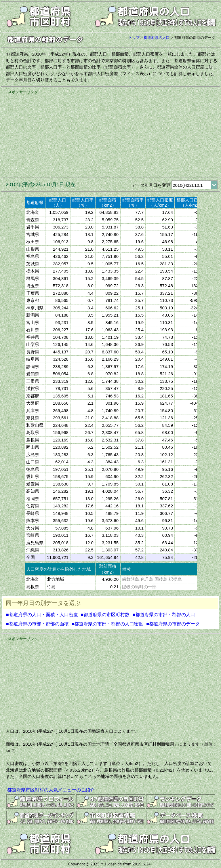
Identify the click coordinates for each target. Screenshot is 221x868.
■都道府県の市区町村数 (105, 615)
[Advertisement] (110, 135)
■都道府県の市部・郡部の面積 (37, 624)
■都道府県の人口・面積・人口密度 (42, 615)
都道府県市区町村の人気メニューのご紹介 (51, 790)
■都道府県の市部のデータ (173, 624)
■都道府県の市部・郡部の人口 (164, 615)
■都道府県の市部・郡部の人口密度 (108, 624)
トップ (134, 38)
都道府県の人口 (157, 38)
